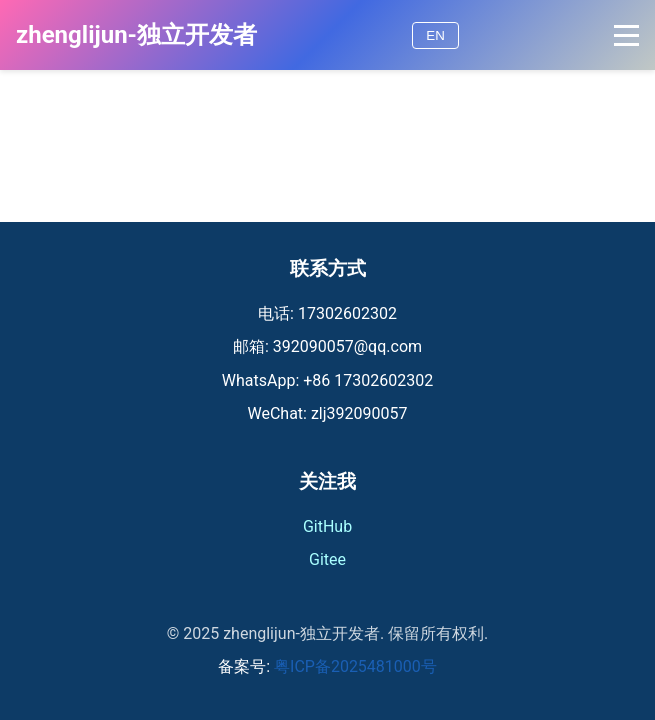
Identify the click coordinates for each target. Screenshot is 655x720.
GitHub (327, 526)
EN (435, 35)
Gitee (327, 559)
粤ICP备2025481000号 (355, 666)
